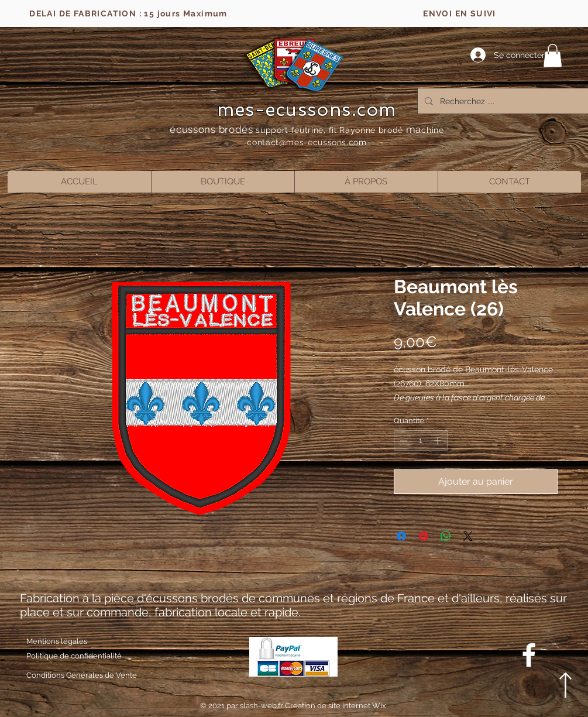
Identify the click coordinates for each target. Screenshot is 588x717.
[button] (553, 55)
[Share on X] (468, 536)
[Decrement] (403, 441)
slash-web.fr (262, 706)
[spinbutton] (420, 441)
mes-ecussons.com (307, 109)
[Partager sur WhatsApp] (446, 536)
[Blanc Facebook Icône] (529, 655)
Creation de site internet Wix (336, 706)
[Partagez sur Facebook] (401, 536)
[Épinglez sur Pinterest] (424, 536)
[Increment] (439, 441)
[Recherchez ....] (505, 101)
